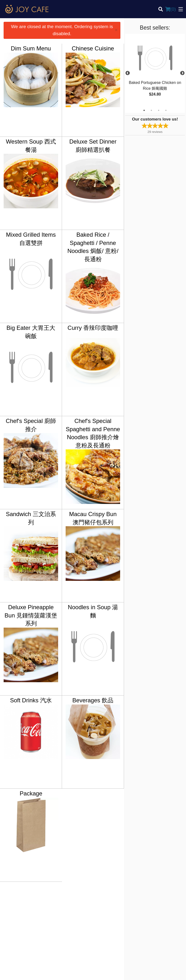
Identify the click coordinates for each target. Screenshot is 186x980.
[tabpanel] (155, 70)
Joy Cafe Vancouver (26, 893)
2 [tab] (151, 110)
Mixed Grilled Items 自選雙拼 (31, 239)
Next (182, 73)
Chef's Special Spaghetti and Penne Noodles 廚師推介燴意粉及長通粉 (93, 433)
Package (31, 793)
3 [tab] (159, 110)
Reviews (149, 899)
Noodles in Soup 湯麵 (93, 611)
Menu (101, 899)
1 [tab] (144, 110)
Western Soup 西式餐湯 (31, 146)
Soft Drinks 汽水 (31, 700)
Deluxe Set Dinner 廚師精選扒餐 (93, 146)
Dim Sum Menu (31, 48)
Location (102, 911)
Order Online (105, 905)
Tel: (111, 935)
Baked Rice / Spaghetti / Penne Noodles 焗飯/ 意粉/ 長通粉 (93, 247)
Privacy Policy (153, 911)
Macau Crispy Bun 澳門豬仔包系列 (93, 518)
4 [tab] (166, 110)
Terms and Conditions (158, 905)
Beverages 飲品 (93, 700)
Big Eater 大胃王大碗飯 (31, 332)
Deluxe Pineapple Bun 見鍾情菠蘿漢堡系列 (31, 615)
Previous (128, 73)
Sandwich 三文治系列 (31, 518)
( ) (170, 9)
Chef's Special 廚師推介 (31, 425)
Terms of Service (101, 972)
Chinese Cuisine (93, 48)
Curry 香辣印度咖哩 (93, 328)
